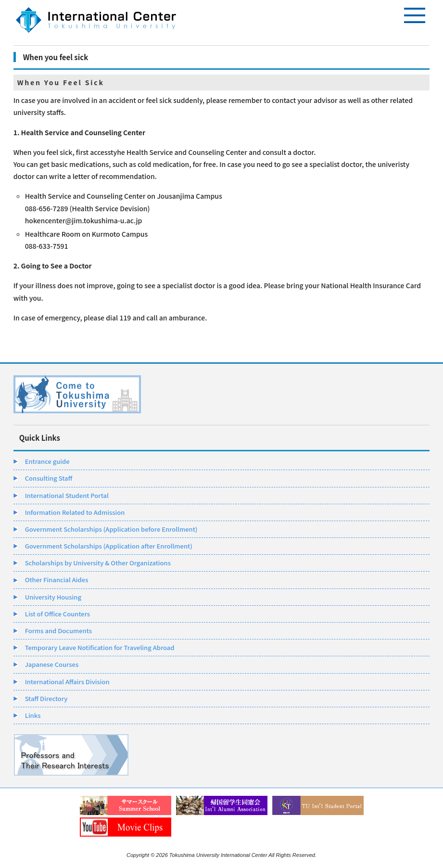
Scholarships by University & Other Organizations (98, 563)
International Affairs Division (67, 682)
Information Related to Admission (75, 512)
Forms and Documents (58, 631)
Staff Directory (46, 698)
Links (33, 715)
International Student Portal (67, 495)
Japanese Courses (52, 664)
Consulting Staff (49, 478)
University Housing (53, 597)
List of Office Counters (57, 614)
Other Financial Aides (57, 580)
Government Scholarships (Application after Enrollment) (109, 546)
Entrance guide (47, 461)
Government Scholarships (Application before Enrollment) (111, 529)
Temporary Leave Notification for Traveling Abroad (100, 647)
